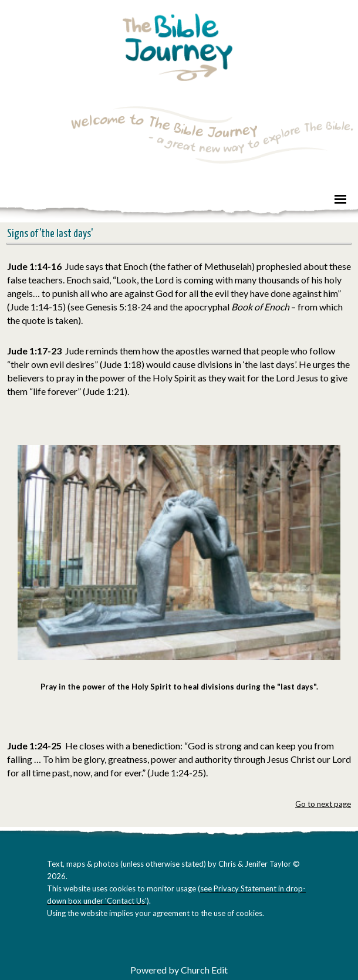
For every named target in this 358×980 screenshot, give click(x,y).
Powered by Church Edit (179, 970)
